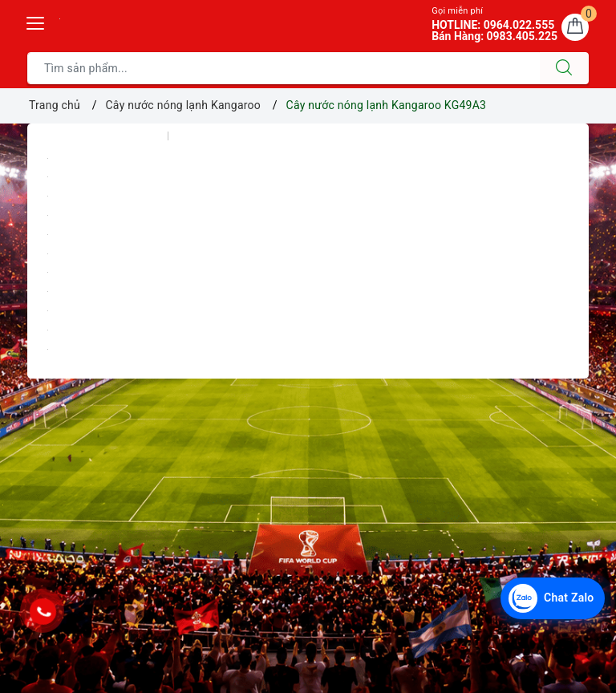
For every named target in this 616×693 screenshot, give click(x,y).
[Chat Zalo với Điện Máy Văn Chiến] (553, 598)
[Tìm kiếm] (564, 68)
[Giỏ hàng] (575, 27)
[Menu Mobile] (36, 21)
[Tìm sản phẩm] (284, 68)
